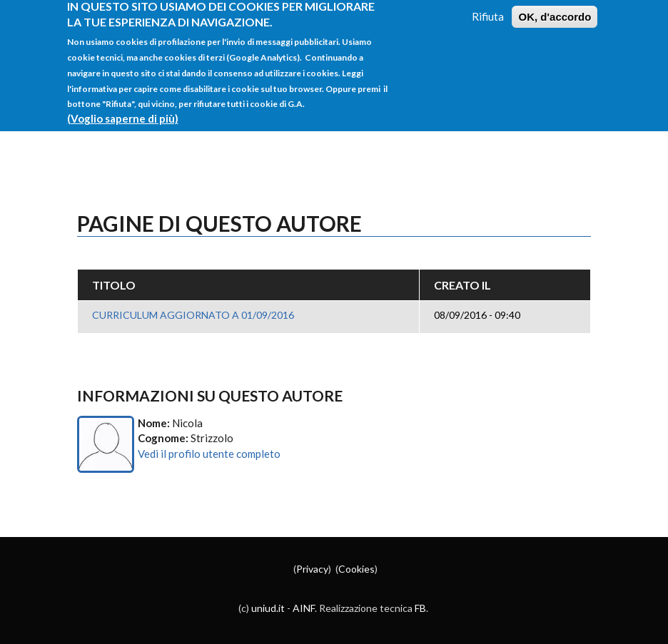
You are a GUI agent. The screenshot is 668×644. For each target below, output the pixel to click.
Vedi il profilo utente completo (209, 454)
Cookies (356, 569)
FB (420, 608)
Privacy (312, 569)
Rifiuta (488, 9)
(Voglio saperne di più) (123, 112)
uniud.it (268, 608)
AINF (304, 608)
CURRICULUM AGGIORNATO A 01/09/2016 (193, 315)
